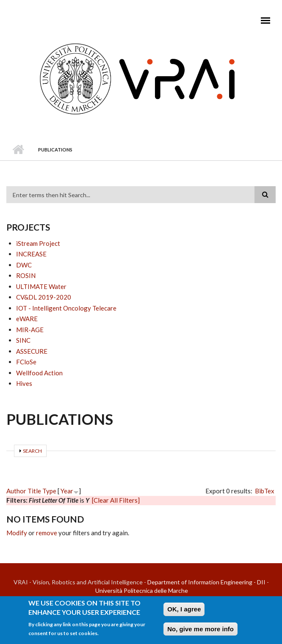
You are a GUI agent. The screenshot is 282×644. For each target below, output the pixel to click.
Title (34, 491)
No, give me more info (200, 631)
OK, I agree (184, 611)
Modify (17, 533)
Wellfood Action (39, 373)
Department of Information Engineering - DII (206, 582)
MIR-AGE (30, 330)
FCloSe (26, 362)
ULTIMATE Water (41, 286)
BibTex (265, 491)
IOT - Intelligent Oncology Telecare (66, 308)
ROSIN (26, 275)
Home (18, 150)
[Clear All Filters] (116, 500)
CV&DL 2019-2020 (44, 297)
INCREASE (31, 254)
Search (32, 451)
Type (49, 491)
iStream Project (38, 243)
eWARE (27, 319)
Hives (24, 383)
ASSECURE (32, 351)
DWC (24, 265)
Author (16, 491)
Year (67, 491)
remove (47, 533)
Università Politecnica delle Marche (142, 590)
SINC (23, 340)
